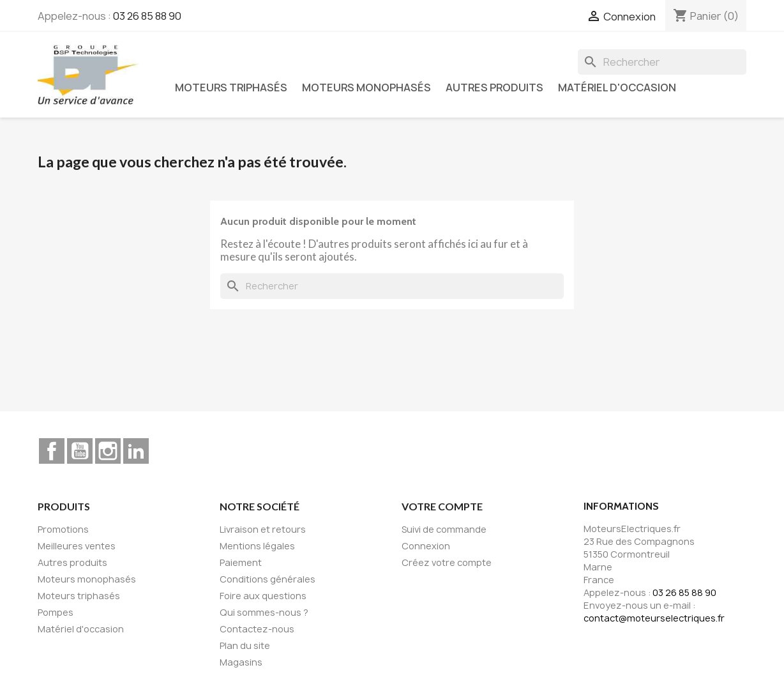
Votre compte (442, 506)
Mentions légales (257, 546)
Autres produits (494, 88)
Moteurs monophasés (366, 88)
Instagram (108, 451)
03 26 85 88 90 (147, 16)
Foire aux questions (263, 596)
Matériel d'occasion (617, 88)
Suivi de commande (444, 529)
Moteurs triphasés (231, 88)
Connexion (426, 546)
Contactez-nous (257, 629)
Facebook (52, 451)
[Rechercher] (662, 62)
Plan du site (245, 645)
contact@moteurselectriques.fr (654, 618)
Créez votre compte (447, 562)
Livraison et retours (263, 529)
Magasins (241, 662)
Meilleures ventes (77, 546)
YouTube (80, 451)
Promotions (63, 529)
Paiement (241, 562)
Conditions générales (268, 579)
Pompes (56, 612)
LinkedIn (136, 451)
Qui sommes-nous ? (264, 612)
